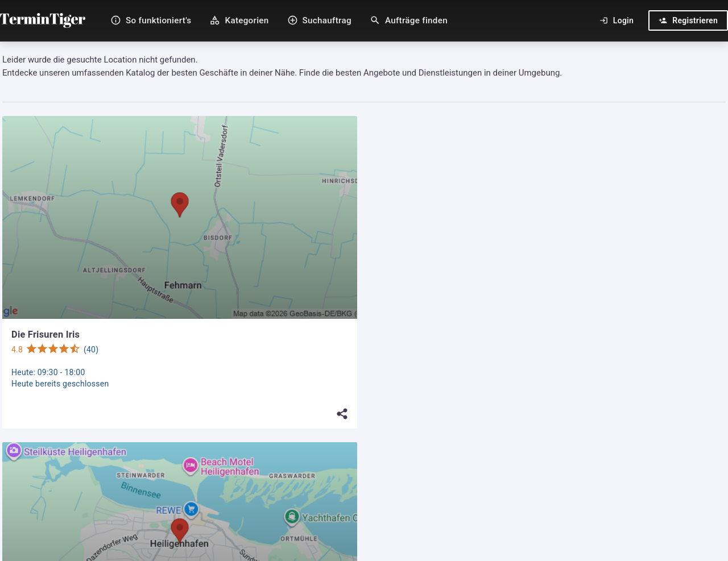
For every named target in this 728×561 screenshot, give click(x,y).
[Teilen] (342, 414)
